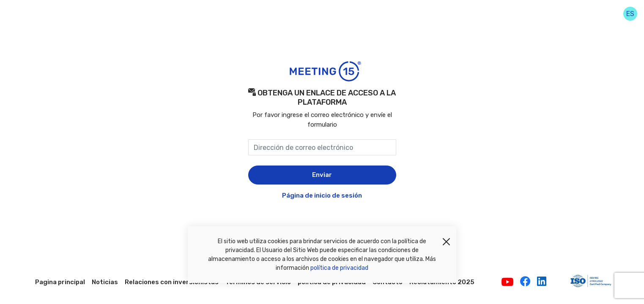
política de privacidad (339, 268)
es (630, 14)
